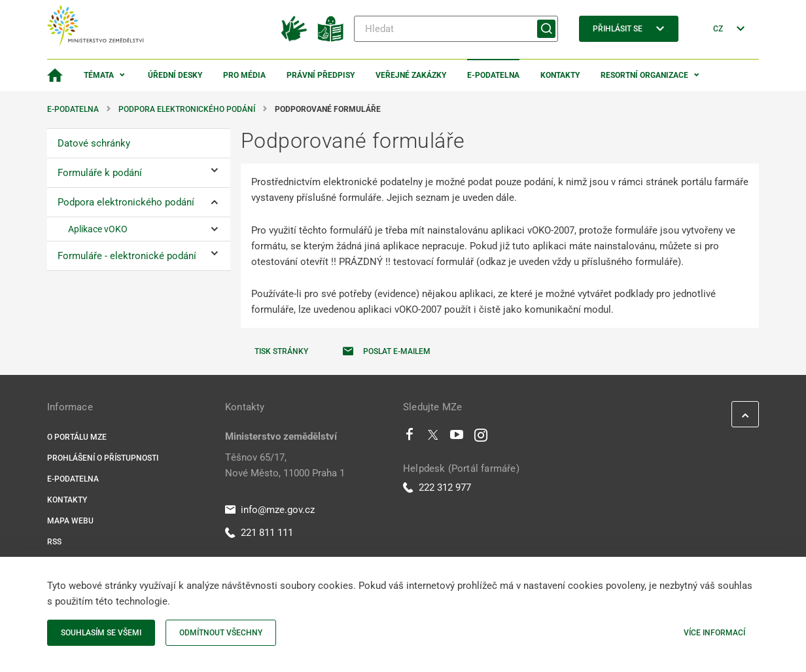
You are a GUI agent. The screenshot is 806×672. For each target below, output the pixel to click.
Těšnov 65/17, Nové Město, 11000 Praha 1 (285, 465)
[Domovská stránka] (55, 75)
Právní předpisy (321, 75)
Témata (99, 75)
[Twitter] (433, 438)
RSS (54, 542)
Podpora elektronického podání (187, 109)
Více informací (714, 633)
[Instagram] (481, 438)
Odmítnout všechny (221, 633)
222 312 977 (437, 487)
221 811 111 (259, 533)
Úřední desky (175, 75)
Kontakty (560, 75)
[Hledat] (456, 29)
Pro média (244, 75)
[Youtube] (457, 438)
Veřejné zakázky (411, 75)
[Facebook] (410, 438)
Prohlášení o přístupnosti (103, 458)
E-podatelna (493, 75)
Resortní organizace (644, 75)
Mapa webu (70, 521)
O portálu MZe (77, 437)
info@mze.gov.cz (270, 510)
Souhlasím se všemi (101, 633)
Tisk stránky (281, 351)
